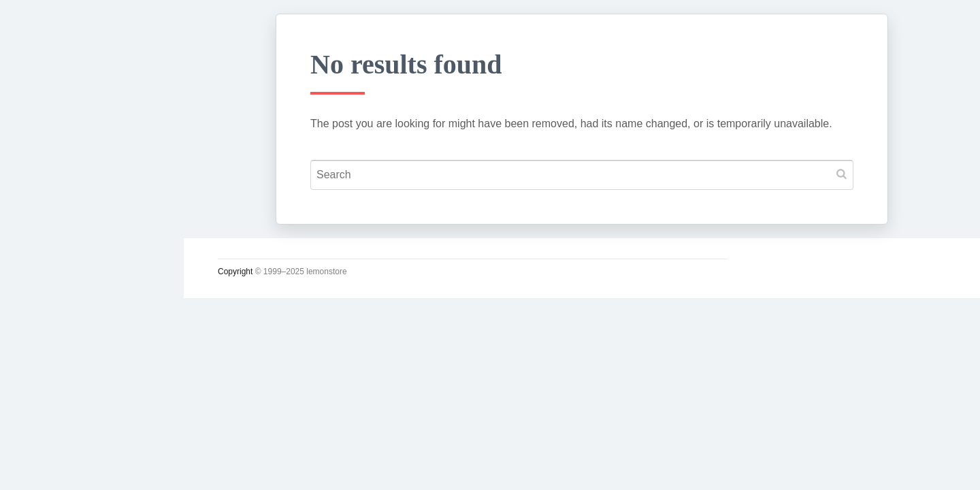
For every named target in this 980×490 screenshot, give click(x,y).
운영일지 (52, 307)
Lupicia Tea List (73, 434)
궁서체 (46, 212)
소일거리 (52, 275)
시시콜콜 (52, 243)
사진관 (46, 370)
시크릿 (46, 338)
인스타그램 (58, 465)
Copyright (235, 272)
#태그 (43, 402)
